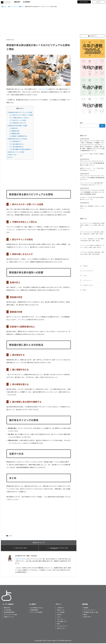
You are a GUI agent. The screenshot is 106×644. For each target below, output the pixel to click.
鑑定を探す (17, 2)
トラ (54, 462)
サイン (22, 247)
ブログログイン (93, 36)
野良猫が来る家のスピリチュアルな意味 (20, 112)
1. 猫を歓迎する (15, 141)
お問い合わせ (87, 617)
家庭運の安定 (14, 131)
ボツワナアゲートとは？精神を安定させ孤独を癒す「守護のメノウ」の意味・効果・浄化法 (92, 225)
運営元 (85, 615)
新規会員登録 (34, 611)
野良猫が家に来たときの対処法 (17, 139)
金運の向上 (14, 128)
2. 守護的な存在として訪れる (19, 118)
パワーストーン (87, 280)
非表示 (22, 108)
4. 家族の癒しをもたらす (18, 123)
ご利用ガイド (61, 608)
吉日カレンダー (61, 629)
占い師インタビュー (89, 285)
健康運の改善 (14, 133)
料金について (61, 611)
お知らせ (86, 266)
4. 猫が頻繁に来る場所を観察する (20, 149)
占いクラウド (21, 560)
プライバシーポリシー (90, 611)
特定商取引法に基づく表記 (91, 613)
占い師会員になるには (37, 608)
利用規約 (86, 608)
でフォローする (20, 548)
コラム (10, 536)
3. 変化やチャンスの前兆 (18, 120)
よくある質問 (61, 613)
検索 (81, 123)
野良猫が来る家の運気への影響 (17, 126)
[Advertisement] (53, 21)
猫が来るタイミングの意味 (16, 152)
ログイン (99, 2)
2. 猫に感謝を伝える (16, 144)
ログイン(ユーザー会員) (10, 615)
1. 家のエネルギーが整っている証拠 (21, 115)
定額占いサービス (9, 617)
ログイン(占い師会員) (36, 613)
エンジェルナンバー (89, 271)
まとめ (10, 157)
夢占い (85, 290)
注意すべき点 (12, 155)
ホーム (4, 7)
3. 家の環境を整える (16, 147)
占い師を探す (27, 2)
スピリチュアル (43, 89)
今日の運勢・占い (62, 622)
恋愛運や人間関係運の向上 (18, 136)
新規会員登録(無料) (84, 2)
